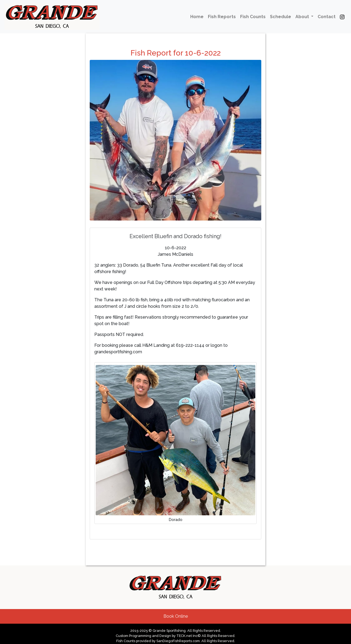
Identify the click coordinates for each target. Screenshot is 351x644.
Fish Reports (222, 17)
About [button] (303, 17)
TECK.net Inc (187, 636)
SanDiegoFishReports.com (178, 641)
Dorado (176, 520)
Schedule (281, 17)
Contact (327, 17)
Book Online (176, 616)
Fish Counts (253, 17)
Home (197, 17)
